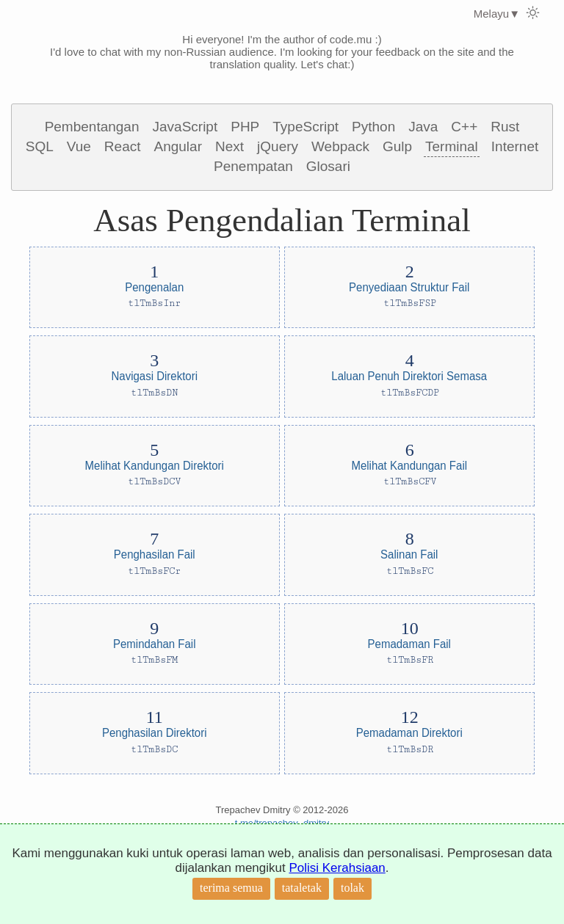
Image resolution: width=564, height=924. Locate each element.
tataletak (302, 888)
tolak (352, 888)
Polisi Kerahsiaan (337, 868)
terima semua (231, 888)
